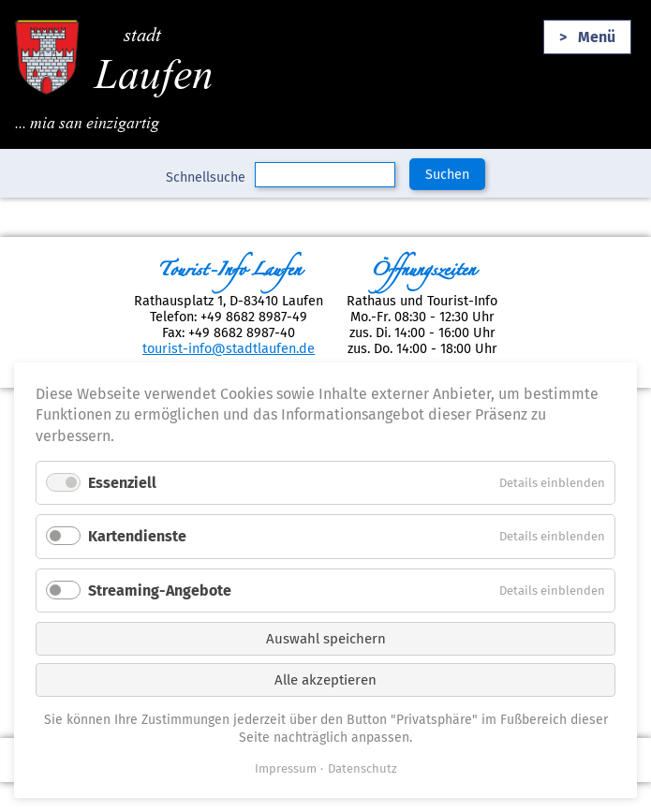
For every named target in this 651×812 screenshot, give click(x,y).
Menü (597, 37)
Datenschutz (362, 768)
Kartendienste (137, 536)
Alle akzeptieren (325, 680)
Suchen (447, 175)
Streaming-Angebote (160, 591)
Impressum (286, 768)
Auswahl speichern (326, 639)
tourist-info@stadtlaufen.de (229, 349)
